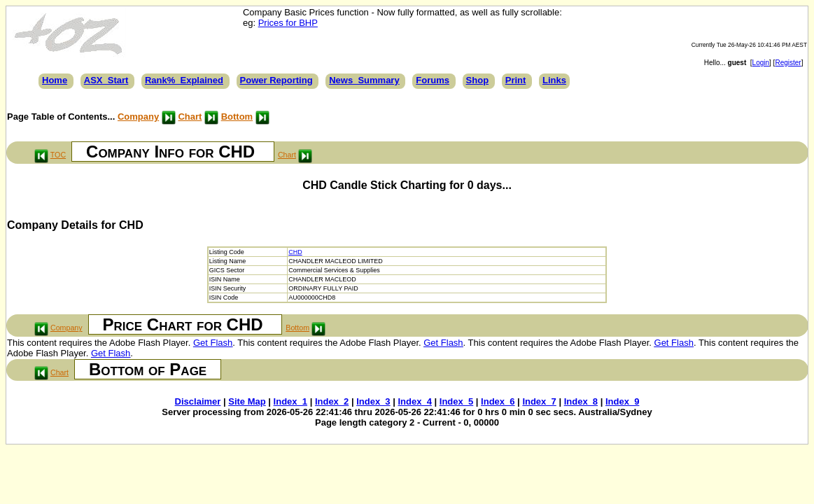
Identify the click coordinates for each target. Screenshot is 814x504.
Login (761, 63)
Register (788, 63)
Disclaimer (198, 401)
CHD (295, 252)
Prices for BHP (288, 23)
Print (516, 80)
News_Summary (364, 80)
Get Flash (213, 343)
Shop (478, 80)
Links (554, 80)
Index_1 (290, 401)
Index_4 (414, 401)
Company (138, 117)
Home (55, 80)
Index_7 (539, 401)
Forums (433, 80)
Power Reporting (276, 80)
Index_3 (373, 401)
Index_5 (456, 401)
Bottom (237, 117)
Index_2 (332, 401)
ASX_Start (106, 80)
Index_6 (498, 401)
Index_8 (581, 401)
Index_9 (622, 401)
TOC (58, 155)
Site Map (247, 401)
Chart (190, 117)
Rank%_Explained (184, 80)
